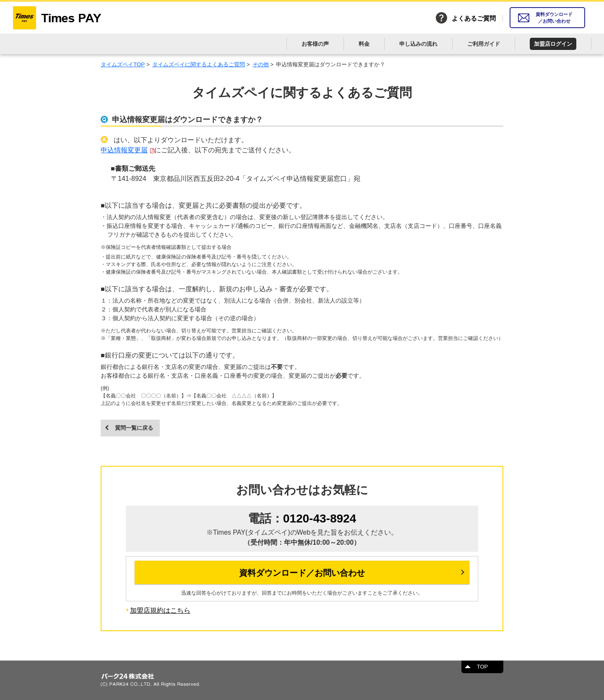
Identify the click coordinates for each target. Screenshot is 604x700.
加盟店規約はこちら (160, 610)
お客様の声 (315, 44)
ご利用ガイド (484, 44)
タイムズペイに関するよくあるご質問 (199, 64)
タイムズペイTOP (123, 64)
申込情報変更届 (124, 150)
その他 (261, 64)
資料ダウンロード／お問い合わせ (554, 18)
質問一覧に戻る (134, 428)
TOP (483, 667)
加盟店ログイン (553, 44)
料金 (364, 44)
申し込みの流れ (418, 44)
